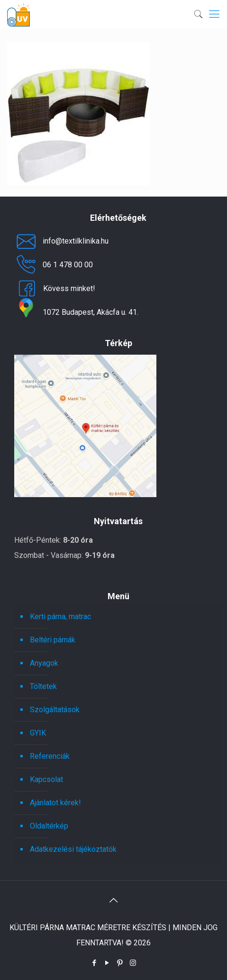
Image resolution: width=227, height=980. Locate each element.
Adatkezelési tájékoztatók (73, 849)
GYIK (38, 733)
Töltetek (43, 686)
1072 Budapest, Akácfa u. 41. (76, 312)
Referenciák (50, 756)
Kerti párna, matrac (60, 617)
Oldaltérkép (49, 826)
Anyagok (44, 663)
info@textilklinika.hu (61, 241)
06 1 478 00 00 (54, 265)
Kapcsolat (46, 779)
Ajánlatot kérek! (55, 803)
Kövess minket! (55, 289)
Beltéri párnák (53, 640)
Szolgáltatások (55, 710)
